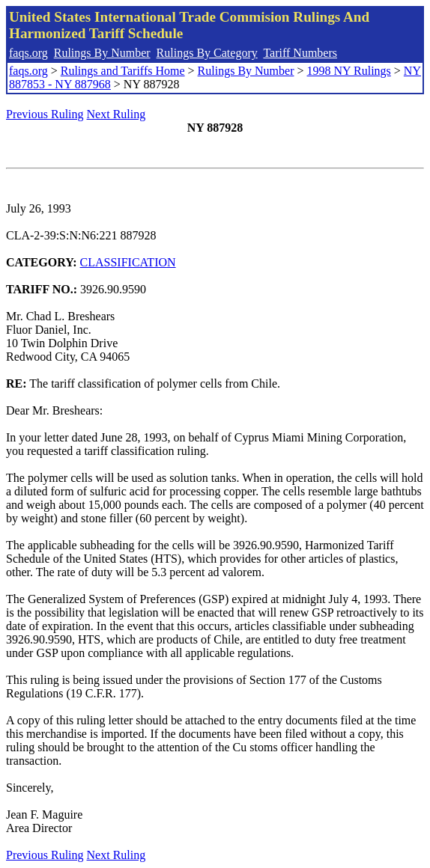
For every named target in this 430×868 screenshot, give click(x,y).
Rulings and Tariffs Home (123, 71)
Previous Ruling (45, 114)
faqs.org (28, 53)
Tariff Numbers (300, 53)
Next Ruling (116, 114)
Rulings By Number (102, 53)
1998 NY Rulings (349, 71)
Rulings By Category (207, 53)
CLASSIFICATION (128, 262)
